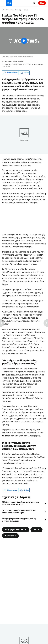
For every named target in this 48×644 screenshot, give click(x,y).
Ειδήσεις (9, 10)
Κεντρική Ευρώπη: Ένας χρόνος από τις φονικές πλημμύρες (19, 520)
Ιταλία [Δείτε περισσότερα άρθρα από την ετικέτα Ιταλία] (36, 529)
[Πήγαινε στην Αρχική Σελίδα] (9, 3)
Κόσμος (18, 10)
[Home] (3, 10)
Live (42, 3)
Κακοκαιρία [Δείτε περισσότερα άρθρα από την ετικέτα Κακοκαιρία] (10, 536)
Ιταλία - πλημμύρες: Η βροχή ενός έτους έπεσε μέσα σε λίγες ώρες (19, 511)
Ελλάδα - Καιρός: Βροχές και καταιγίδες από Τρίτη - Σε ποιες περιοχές (21, 503)
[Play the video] (24, 41)
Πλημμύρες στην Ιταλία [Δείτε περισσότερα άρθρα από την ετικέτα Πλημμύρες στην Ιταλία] (16, 529)
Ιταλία (26, 10)
